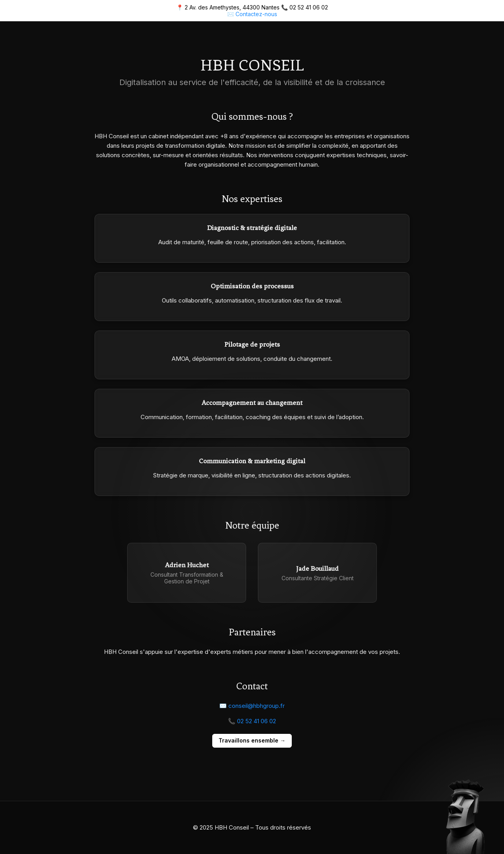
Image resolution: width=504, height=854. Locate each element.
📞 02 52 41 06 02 (252, 721)
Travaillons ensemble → (252, 740)
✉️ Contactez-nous (252, 14)
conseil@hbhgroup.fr (257, 706)
